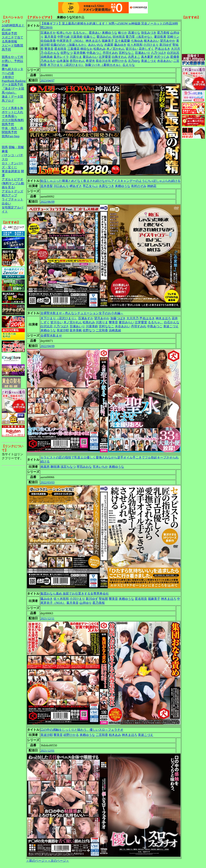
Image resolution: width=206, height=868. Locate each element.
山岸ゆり (86, 603)
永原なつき (106, 186)
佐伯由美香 (48, 41)
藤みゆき (120, 45)
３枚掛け (8, 77)
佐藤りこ (90, 37)
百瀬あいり (143, 53)
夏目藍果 (160, 37)
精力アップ (9, 195)
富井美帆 (80, 53)
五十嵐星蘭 (122, 41)
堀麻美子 (108, 41)
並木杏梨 (47, 186)
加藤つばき (118, 318)
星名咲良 (60, 49)
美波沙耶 (63, 330)
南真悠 (45, 467)
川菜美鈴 (77, 37)
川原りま (76, 57)
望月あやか (168, 41)
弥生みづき (149, 33)
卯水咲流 (119, 37)
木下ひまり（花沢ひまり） (66, 65)
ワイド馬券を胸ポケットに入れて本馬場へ (12, 112)
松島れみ (100, 49)
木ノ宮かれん (116, 49)
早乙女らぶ (90, 186)
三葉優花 (73, 49)
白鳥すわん (119, 57)
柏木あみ (115, 735)
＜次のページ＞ (58, 861)
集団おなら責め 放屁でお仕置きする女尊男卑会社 (75, 594)
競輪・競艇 (16, 147)
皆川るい (132, 49)
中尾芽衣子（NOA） (71, 41)
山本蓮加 (63, 61)
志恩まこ (134, 57)
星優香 (175, 57)
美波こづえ (149, 61)
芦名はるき (162, 49)
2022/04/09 (47, 346)
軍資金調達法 (11, 171)
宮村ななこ (126, 53)
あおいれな (96, 45)
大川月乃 (133, 318)
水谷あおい (165, 61)
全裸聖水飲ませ (51, 336)
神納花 (152, 186)
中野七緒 (63, 37)
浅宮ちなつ (68, 467)
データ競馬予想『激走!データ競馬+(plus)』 (13, 89)
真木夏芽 (147, 57)
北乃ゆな (134, 61)
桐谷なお (87, 49)
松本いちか (64, 33)
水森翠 (109, 45)
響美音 (49, 49)
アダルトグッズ (12, 191)
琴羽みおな (84, 467)
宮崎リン (173, 37)
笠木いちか (100, 467)
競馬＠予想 (9, 33)
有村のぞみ (139, 186)
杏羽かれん (77, 61)
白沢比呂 (173, 53)
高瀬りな (134, 33)
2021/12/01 (47, 751)
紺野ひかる (119, 61)
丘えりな (129, 65)
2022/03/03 (47, 482)
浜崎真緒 (47, 57)
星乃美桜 (163, 33)
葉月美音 (50, 37)
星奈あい (95, 33)
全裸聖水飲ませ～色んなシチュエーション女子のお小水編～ (82, 313)
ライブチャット (12, 199)
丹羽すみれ (110, 53)
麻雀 (5, 151)
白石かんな (52, 53)
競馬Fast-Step (11, 136)
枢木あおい (152, 41)
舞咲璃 (55, 467)
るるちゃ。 (80, 33)
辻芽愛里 (105, 57)
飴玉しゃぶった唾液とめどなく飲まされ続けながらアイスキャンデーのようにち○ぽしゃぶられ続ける (110, 181)
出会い (6, 203)
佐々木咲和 (135, 45)
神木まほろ (93, 41)
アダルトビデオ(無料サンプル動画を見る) (13, 183)
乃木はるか (48, 61)
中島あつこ (94, 53)
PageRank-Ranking (14, 81)
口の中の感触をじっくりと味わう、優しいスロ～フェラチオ (82, 730)
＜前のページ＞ (37, 861)
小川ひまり (151, 45)
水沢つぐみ (162, 57)
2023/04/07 (47, 81)
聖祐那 (103, 599)
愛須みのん (104, 37)
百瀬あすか (48, 33)
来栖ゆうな (110, 33)
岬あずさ (76, 186)
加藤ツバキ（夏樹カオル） (103, 65)
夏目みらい (90, 57)
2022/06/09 (47, 202)
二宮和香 (102, 330)
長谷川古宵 (103, 61)
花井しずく (146, 49)
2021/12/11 (47, 618)
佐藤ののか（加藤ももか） (69, 45)
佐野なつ (67, 53)
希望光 (90, 61)
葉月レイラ (61, 57)
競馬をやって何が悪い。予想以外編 (12, 61)
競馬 (5, 147)
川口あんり (61, 186)
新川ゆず (166, 45)
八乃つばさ (159, 53)
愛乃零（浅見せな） (139, 37)
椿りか (123, 33)
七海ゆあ (137, 41)
